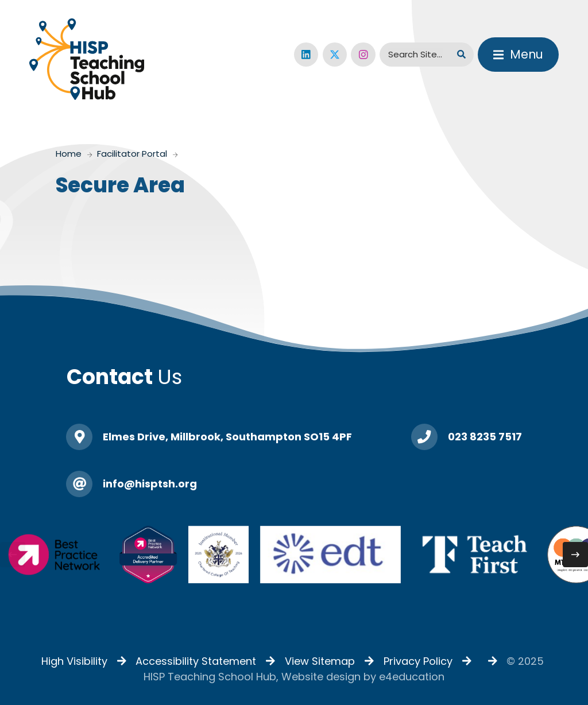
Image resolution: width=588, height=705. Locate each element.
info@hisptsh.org (150, 484)
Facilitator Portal (132, 154)
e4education (412, 677)
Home (69, 154)
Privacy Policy (418, 661)
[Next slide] (575, 555)
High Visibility (74, 661)
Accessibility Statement (196, 661)
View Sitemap (320, 661)
